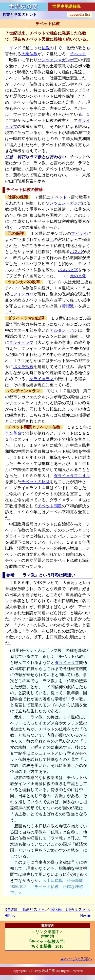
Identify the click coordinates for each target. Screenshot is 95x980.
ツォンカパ (23, 294)
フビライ (79, 233)
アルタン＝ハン (64, 330)
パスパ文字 (68, 270)
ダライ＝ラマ (21, 342)
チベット (78, 54)
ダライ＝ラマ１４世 (72, 476)
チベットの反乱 (35, 482)
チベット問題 (50, 506)
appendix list (80, 14)
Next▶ (86, 916)
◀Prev (10, 916)
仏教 (46, 48)
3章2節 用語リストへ (25, 909)
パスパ (76, 252)
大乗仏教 (29, 54)
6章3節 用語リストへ (70, 909)
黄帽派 (68, 306)
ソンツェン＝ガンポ (56, 60)
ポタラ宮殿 (23, 367)
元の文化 (78, 276)
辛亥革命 (13, 433)
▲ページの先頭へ (76, 959)
